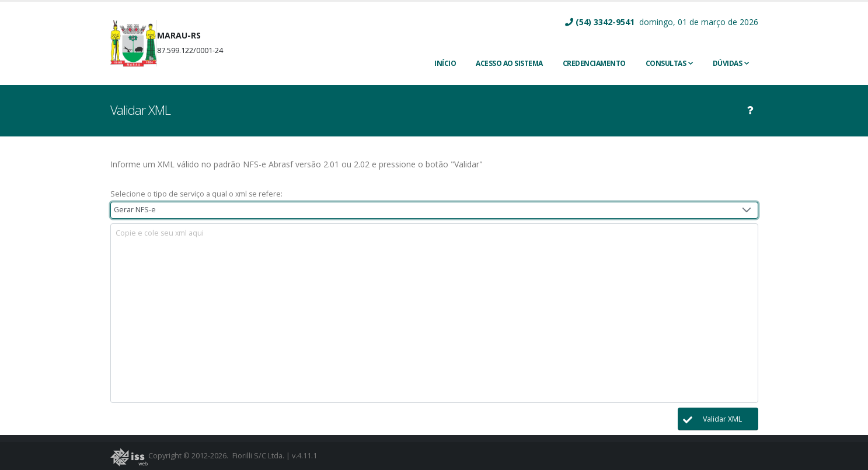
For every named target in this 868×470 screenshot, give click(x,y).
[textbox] (434, 313)
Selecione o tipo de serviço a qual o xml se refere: (196, 194)
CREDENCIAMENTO (594, 63)
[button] (718, 419)
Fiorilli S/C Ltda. (258, 456)
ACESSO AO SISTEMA (509, 63)
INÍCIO (445, 63)
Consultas (666, 63)
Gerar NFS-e (135, 210)
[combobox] (434, 210)
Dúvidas (728, 63)
